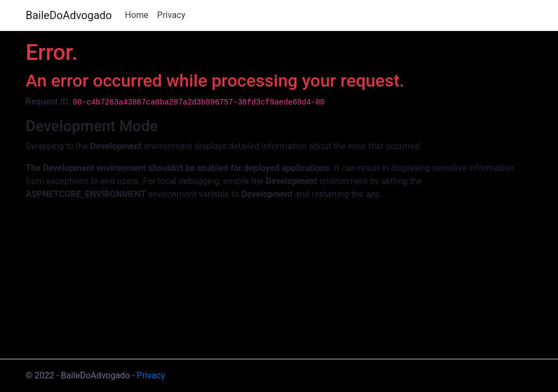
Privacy (171, 15)
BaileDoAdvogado (69, 15)
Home (137, 15)
